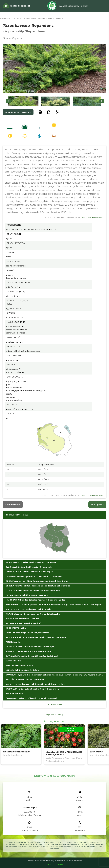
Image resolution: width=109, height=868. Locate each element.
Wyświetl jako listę (55, 715)
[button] (23, 101)
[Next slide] (102, 101)
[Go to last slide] (8, 101)
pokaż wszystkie (54, 704)
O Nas (61, 865)
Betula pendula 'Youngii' (29, 815)
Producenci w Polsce (16, 515)
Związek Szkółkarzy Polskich (92, 217)
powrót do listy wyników (18, 112)
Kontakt (50, 865)
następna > (97, 505)
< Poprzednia (13, 505)
